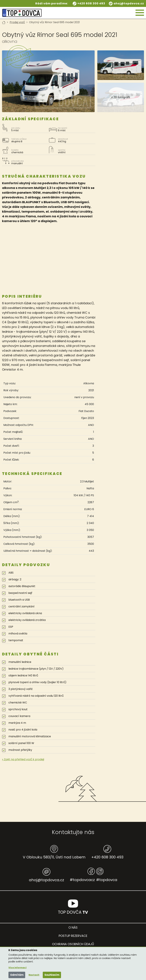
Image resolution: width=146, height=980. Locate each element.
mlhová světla (18, 634)
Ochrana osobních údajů (73, 944)
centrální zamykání (21, 606)
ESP (11, 627)
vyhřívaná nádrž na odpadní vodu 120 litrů (36, 696)
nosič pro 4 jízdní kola (23, 730)
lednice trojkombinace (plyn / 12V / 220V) (36, 669)
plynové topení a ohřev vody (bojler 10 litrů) (37, 682)
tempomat (16, 640)
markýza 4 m (17, 723)
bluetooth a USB (19, 600)
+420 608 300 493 (91, 3)
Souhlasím (52, 975)
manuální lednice (20, 662)
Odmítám (17, 975)
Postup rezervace (73, 936)
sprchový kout (18, 709)
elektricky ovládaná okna (25, 613)
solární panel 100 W (21, 743)
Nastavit (34, 975)
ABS (11, 573)
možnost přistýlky (20, 750)
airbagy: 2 (15, 579)
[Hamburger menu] (140, 13)
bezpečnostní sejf (20, 593)
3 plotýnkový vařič (21, 689)
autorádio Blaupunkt (22, 586)
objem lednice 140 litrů (23, 675)
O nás (73, 927)
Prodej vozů (17, 22)
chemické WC (18, 703)
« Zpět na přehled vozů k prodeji (23, 759)
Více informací (17, 968)
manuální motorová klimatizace (30, 736)
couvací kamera (19, 716)
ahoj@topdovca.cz (129, 3)
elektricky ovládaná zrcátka (27, 620)
